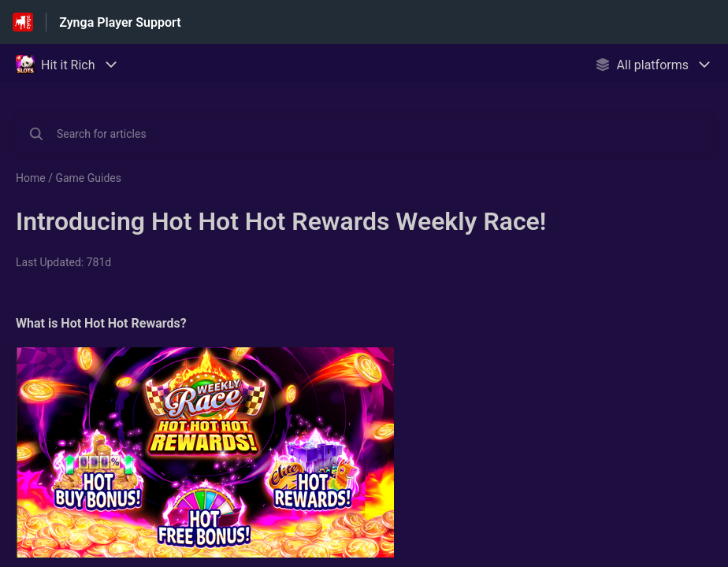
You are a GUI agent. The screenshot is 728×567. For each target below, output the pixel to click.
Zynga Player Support (120, 22)
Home (31, 178)
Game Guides (88, 178)
